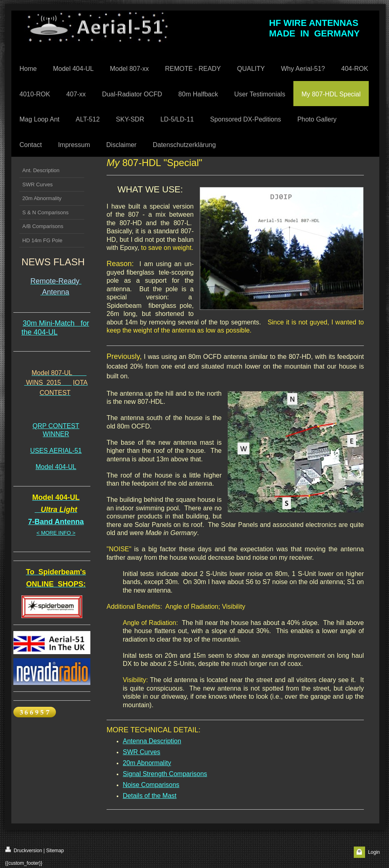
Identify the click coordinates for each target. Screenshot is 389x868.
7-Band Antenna (56, 522)
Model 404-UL (56, 467)
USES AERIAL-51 (56, 451)
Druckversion (24, 850)
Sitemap (55, 851)
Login (374, 852)
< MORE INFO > (56, 533)
